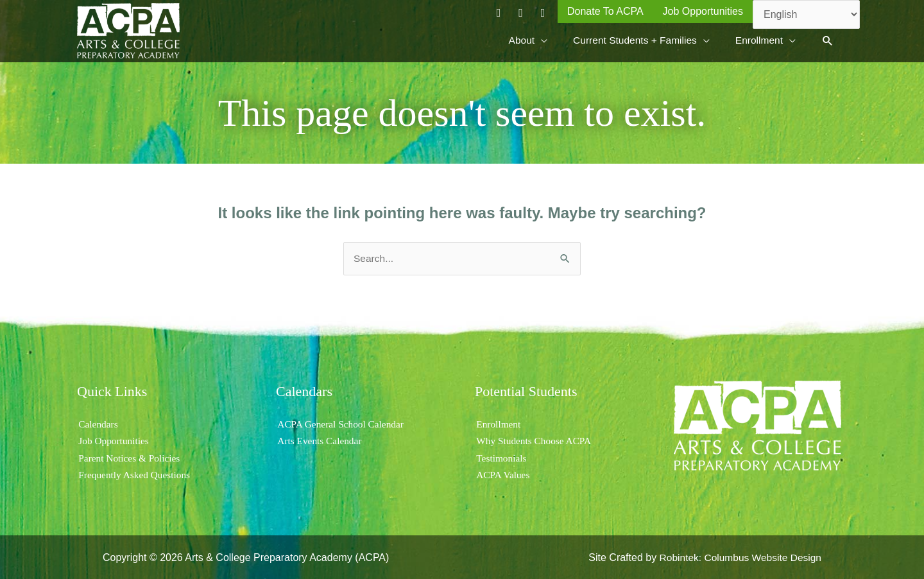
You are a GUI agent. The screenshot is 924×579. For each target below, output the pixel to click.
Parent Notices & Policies (130, 457)
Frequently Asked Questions (135, 473)
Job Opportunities (114, 440)
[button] (827, 40)
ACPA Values (503, 473)
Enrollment (498, 423)
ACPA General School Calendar (342, 423)
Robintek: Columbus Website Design (738, 556)
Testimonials (501, 457)
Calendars (98, 423)
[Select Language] (806, 14)
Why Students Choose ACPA (535, 440)
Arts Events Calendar (320, 440)
